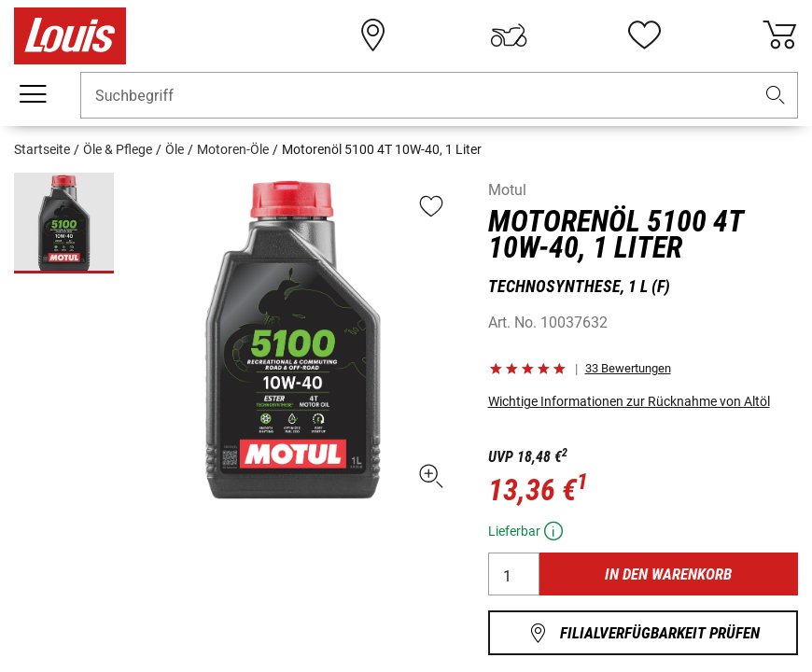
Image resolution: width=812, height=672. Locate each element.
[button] (776, 96)
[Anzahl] (514, 574)
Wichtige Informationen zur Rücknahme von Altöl (629, 401)
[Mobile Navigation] (33, 94)
